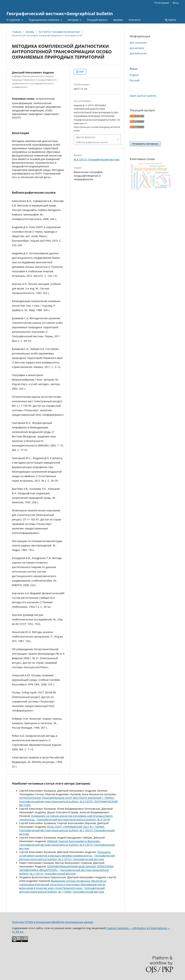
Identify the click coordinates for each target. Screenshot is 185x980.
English (134, 75)
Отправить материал (145, 144)
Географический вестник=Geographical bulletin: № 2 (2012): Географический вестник (67, 857)
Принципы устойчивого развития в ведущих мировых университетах (65, 854)
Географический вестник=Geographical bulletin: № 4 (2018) (73, 819)
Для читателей (138, 43)
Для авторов (137, 48)
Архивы (118, 20)
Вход (176, 3)
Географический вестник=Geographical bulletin (60, 13)
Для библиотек (138, 53)
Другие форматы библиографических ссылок (92, 140)
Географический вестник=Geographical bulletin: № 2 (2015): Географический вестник (64, 872)
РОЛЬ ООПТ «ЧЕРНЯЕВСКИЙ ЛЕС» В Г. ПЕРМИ (76, 827)
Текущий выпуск (97, 20)
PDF (81, 72)
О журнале (14, 20)
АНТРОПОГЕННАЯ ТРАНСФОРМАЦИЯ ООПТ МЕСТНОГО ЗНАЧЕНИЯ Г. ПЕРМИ (67, 798)
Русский (135, 80)
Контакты (135, 20)
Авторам (73, 20)
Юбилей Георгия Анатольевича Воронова (74, 841)
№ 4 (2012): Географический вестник (59, 32)
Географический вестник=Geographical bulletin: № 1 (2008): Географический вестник (62, 890)
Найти (171, 20)
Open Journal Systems (143, 96)
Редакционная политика (44, 20)
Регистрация (162, 3)
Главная (17, 32)
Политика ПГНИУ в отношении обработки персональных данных (53, 922)
